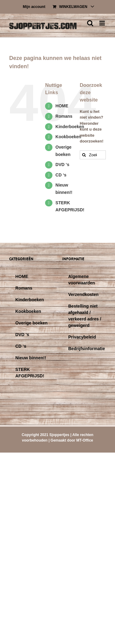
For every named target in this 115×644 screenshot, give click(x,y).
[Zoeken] (84, 155)
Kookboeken (68, 137)
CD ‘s (61, 175)
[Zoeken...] (93, 155)
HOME (62, 106)
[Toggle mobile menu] (103, 23)
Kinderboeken (70, 127)
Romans (64, 116)
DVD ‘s (62, 165)
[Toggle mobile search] (90, 23)
